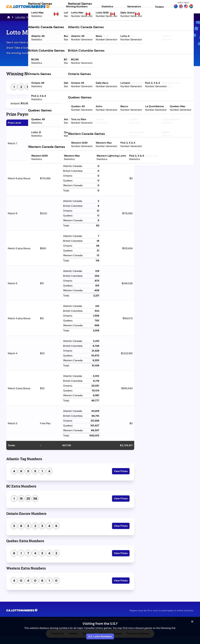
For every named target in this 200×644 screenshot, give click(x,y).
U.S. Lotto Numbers (100, 636)
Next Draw (181, 144)
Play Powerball (166, 56)
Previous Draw (152, 144)
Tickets (159, 7)
